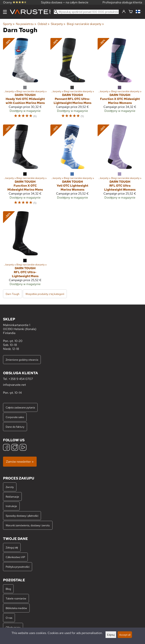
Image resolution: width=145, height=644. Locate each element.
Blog (8, 589)
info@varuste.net (14, 385)
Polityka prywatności (18, 567)
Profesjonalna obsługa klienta (122, 2)
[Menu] (5, 12)
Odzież (44, 24)
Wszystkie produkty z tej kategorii (45, 294)
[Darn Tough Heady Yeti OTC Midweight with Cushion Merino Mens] (25, 80)
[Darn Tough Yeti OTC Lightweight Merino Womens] (73, 166)
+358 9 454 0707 (21, 379)
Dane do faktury (15, 427)
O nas (9, 618)
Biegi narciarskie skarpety (85, 24)
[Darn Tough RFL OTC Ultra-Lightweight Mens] (25, 250)
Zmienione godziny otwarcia (22, 360)
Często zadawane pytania (20, 407)
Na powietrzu (26, 24)
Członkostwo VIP (15, 557)
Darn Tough (13, 294)
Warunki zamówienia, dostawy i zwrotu (28, 525)
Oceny (15, 2)
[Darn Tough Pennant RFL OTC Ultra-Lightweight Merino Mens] (73, 80)
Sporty (9, 24)
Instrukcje (11, 506)
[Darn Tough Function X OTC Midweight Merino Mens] (25, 166)
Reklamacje (12, 497)
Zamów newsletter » (20, 462)
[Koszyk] (131, 12)
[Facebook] (6, 448)
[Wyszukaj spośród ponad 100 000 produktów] (86, 12)
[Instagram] (15, 448)
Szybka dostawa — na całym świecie (65, 2)
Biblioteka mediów (16, 608)
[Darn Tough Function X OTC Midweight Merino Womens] (120, 80)
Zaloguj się (12, 547)
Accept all (125, 635)
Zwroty (10, 487)
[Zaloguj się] (124, 12)
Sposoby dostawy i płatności (22, 516)
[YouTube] (23, 448)
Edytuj (111, 635)
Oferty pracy (13, 627)
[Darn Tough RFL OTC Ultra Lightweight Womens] (120, 166)
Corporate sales (15, 417)
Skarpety (58, 24)
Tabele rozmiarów (16, 598)
